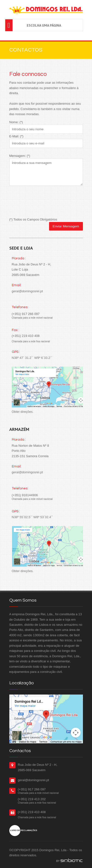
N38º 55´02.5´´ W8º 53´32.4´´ (33, 517)
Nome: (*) (16, 122)
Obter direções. (23, 412)
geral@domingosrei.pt (27, 291)
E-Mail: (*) (16, 136)
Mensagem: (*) (20, 156)
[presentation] (47, 202)
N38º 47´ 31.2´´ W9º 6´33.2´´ (32, 358)
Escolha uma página (44, 25)
